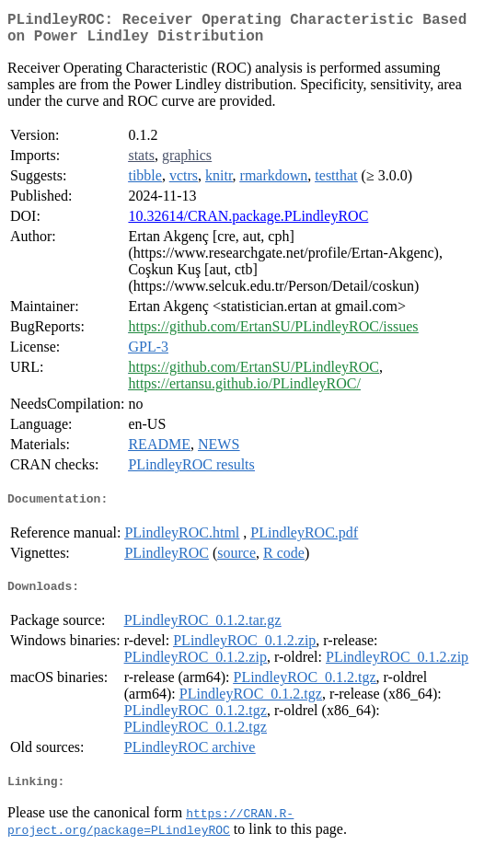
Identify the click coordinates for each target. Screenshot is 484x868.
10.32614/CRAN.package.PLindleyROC (248, 223)
